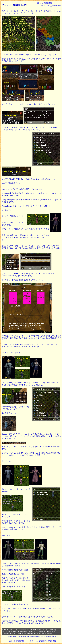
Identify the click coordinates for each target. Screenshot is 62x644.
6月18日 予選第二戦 (45, 3)
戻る (31, 641)
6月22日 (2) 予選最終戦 (52, 6)
